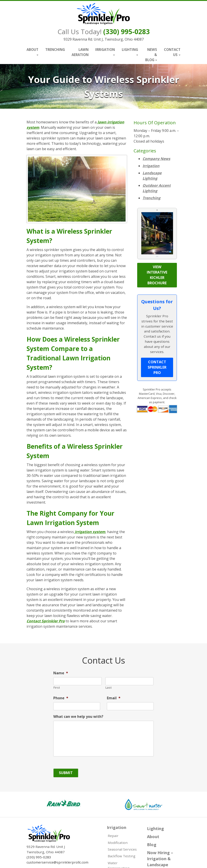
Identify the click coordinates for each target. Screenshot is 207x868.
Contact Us (172, 52)
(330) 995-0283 (126, 32)
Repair (113, 836)
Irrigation (105, 50)
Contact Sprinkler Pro (46, 621)
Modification (118, 843)
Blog (152, 845)
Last (109, 687)
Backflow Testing (122, 856)
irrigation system (90, 532)
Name (61, 673)
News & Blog (151, 55)
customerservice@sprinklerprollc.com (57, 862)
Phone (61, 698)
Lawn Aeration (80, 52)
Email (114, 698)
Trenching (55, 50)
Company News (156, 159)
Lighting (130, 50)
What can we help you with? (78, 717)
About (32, 50)
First (57, 687)
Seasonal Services (122, 849)
